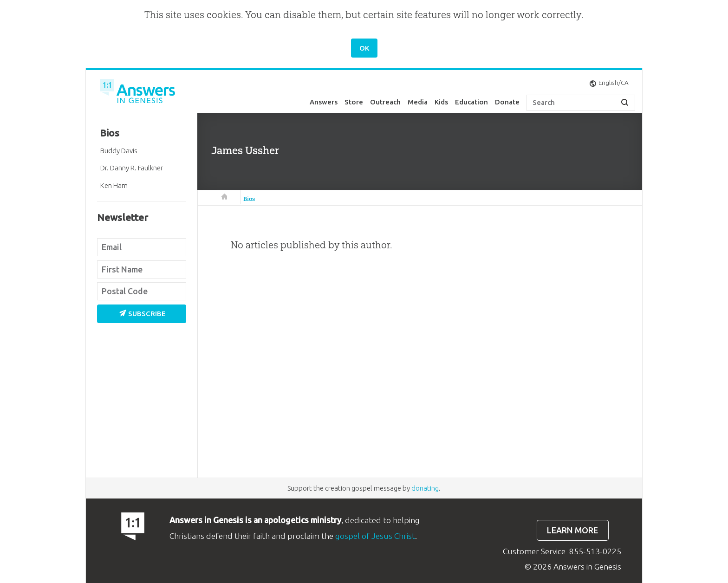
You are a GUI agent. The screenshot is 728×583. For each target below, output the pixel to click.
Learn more (572, 530)
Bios (249, 199)
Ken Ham (114, 185)
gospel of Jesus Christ (375, 536)
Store (354, 102)
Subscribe (143, 314)
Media (418, 102)
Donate (507, 102)
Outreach (385, 102)
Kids (441, 102)
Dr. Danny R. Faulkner (132, 168)
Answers (324, 102)
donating (425, 488)
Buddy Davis (119, 151)
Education (471, 102)
